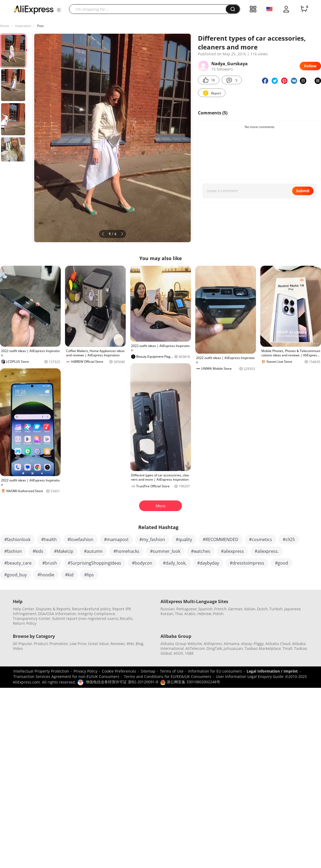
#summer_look (165, 551)
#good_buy (16, 575)
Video (18, 648)
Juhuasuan (233, 648)
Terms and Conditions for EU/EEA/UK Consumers (168, 676)
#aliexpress (232, 551)
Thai (179, 614)
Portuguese (186, 609)
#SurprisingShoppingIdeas (94, 563)
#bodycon (142, 563)
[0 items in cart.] (304, 9)
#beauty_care (18, 563)
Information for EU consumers (215, 671)
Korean (167, 614)
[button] (59, 10)
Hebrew (204, 614)
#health (49, 539)
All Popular (23, 644)
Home (5, 26)
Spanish (205, 609)
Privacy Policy (85, 671)
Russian (168, 609)
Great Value (98, 644)
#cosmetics (261, 539)
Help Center (24, 609)
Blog (140, 644)
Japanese (293, 609)
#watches (201, 551)
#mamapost (116, 539)
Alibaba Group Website (181, 644)
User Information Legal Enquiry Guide (250, 676)
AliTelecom (195, 648)
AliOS (178, 653)
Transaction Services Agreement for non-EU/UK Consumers (66, 676)
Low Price (78, 644)
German (235, 609)
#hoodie (46, 575)
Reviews (118, 644)
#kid (69, 575)
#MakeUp (64, 551)
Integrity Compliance (96, 614)
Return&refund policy (91, 609)
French (220, 609)
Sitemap (148, 671)
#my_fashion (152, 539)
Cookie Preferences (119, 671)
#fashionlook (17, 539)
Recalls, (127, 618)
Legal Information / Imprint (272, 671)
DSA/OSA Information (57, 614)
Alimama (232, 644)
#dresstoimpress (247, 563)
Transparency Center (32, 618)
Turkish (276, 609)
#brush (50, 563)
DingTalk (214, 648)
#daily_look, (175, 563)
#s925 (289, 539)
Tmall (287, 648)
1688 (189, 653)
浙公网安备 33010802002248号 (190, 682)
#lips (89, 575)
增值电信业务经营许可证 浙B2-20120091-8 (122, 682)
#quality (184, 539)
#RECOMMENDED (221, 539)
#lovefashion (80, 539)
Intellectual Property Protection (41, 671)
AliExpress (213, 644)
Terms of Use (172, 671)
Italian (250, 609)
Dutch (262, 609)
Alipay (247, 644)
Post (40, 26)
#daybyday (208, 563)
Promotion (59, 644)
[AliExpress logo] (34, 9)
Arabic (190, 614)
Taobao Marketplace (263, 648)
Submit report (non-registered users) (85, 618)
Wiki (130, 644)
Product (41, 644)
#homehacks (126, 551)
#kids (38, 551)
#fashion (13, 551)
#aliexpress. (267, 551)
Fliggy (259, 644)
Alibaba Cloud (278, 644)
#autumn (93, 551)
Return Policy (25, 623)
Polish (218, 614)
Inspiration (23, 26)
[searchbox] (149, 9)
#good (282, 563)
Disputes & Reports (53, 609)
